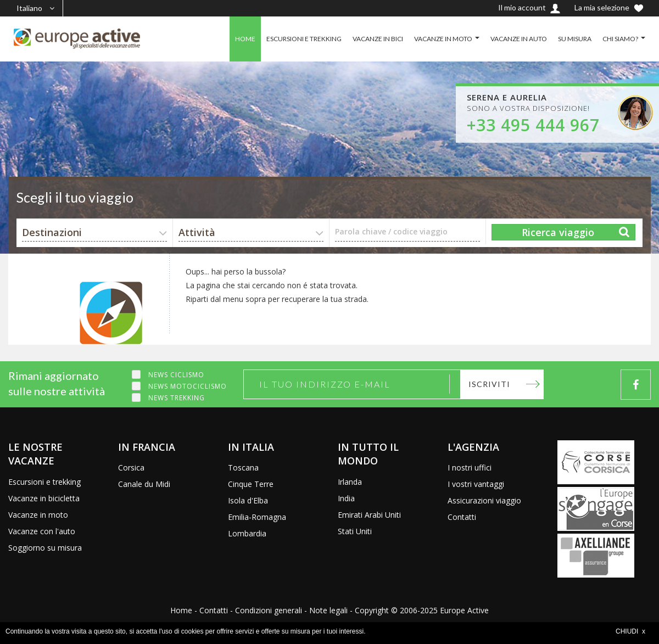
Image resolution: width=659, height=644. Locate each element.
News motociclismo (188, 386)
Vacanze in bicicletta (44, 498)
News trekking (177, 398)
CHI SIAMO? (620, 39)
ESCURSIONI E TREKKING (304, 39)
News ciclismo (176, 375)
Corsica (131, 467)
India (346, 498)
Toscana (243, 467)
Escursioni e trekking (44, 482)
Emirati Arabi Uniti (369, 515)
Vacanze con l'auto (42, 531)
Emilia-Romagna (257, 517)
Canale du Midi (144, 484)
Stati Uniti (355, 531)
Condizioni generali (269, 610)
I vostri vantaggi (476, 484)
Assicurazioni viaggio (484, 500)
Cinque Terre (251, 484)
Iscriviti (489, 384)
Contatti (462, 517)
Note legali (328, 610)
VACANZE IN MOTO (443, 39)
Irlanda (350, 482)
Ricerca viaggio (558, 232)
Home (181, 610)
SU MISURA (575, 39)
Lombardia (247, 533)
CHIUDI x (630, 631)
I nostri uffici (470, 467)
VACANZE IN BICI (378, 39)
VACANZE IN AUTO (519, 39)
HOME (245, 39)
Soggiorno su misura (45, 548)
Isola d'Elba (248, 500)
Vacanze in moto (38, 515)
